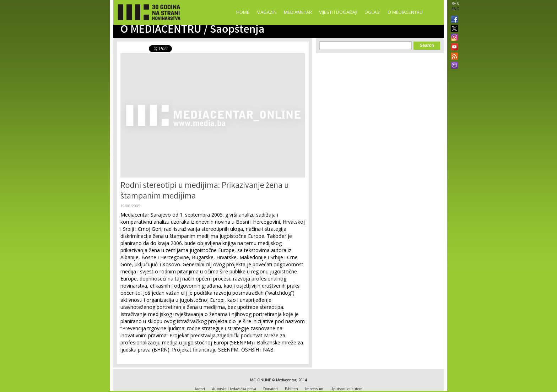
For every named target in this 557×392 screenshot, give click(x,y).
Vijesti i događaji (338, 12)
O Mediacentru (405, 12)
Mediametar (298, 12)
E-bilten (291, 389)
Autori (200, 389)
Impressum (314, 389)
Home (243, 12)
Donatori (271, 389)
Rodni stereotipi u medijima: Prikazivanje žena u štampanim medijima (205, 192)
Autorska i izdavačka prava (234, 389)
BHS (455, 4)
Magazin (267, 12)
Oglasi (372, 12)
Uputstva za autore (346, 389)
